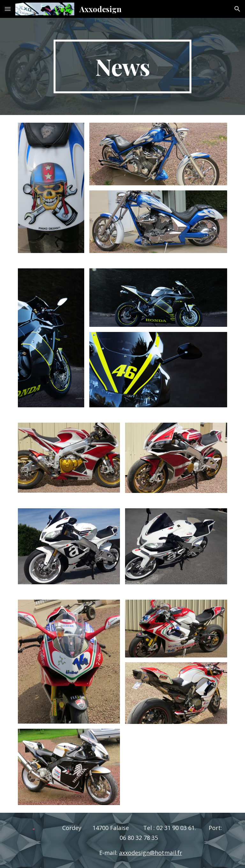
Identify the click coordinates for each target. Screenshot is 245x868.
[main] (122, 66)
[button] (8, 9)
